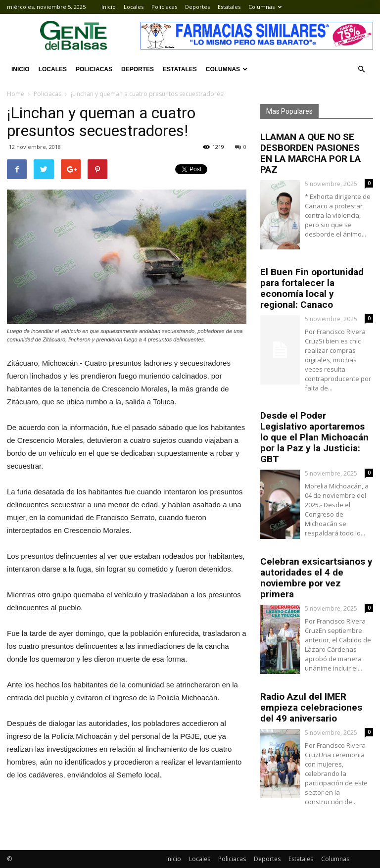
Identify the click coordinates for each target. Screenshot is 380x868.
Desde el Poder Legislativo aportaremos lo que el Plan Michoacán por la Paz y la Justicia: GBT (314, 437)
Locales (134, 7)
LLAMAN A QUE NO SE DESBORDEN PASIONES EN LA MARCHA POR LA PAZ (310, 153)
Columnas (265, 7)
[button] (361, 69)
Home (16, 94)
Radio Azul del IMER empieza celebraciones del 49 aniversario (311, 707)
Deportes (197, 7)
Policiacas (164, 7)
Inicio (109, 7)
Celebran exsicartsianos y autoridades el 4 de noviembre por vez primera (316, 578)
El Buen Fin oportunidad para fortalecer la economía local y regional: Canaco (312, 288)
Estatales (229, 7)
